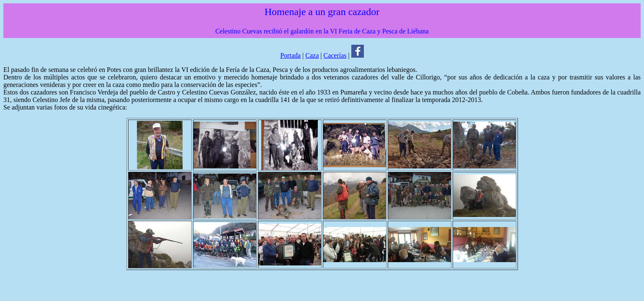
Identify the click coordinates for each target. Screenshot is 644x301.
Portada (290, 55)
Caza (312, 55)
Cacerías (335, 55)
